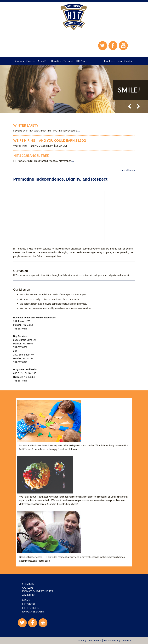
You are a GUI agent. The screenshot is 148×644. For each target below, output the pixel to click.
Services (19, 61)
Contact (129, 61)
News (26, 600)
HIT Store (82, 61)
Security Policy (112, 640)
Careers (31, 61)
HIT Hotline (31, 608)
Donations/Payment (62, 61)
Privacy (82, 640)
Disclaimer (95, 640)
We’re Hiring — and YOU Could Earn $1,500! (50, 141)
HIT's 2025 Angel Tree (31, 156)
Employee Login (113, 61)
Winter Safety (26, 125)
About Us (43, 61)
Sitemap (128, 640)
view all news (128, 170)
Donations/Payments (38, 591)
